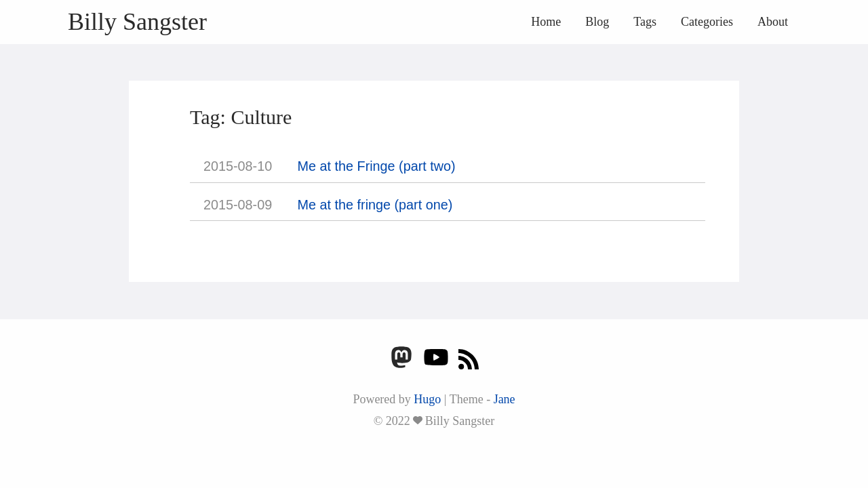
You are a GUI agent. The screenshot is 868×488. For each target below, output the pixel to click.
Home (546, 22)
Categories (707, 22)
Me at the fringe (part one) (375, 205)
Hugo (427, 399)
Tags (645, 22)
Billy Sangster (137, 22)
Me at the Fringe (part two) (377, 166)
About (773, 22)
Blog (597, 22)
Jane (505, 399)
